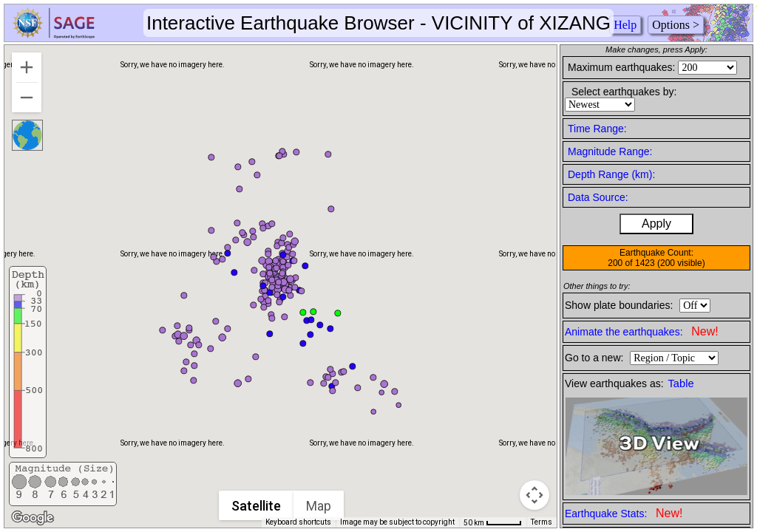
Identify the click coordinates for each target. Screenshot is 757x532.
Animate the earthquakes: (642, 331)
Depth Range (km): (611, 174)
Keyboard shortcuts (298, 522)
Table (681, 383)
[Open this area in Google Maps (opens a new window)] (33, 518)
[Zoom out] (27, 98)
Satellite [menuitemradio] (256, 506)
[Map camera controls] (534, 495)
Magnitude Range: (610, 151)
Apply (656, 224)
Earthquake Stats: (624, 513)
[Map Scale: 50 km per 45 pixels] (493, 522)
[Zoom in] (27, 67)
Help (625, 25)
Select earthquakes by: (624, 92)
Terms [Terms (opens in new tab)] (542, 522)
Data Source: (598, 197)
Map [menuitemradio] (319, 506)
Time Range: (597, 129)
